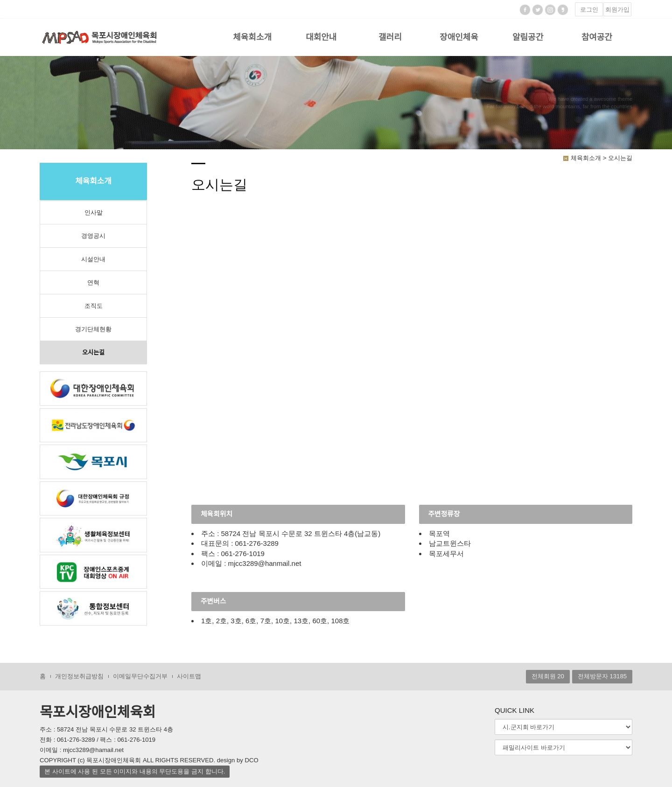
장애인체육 (459, 37)
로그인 (589, 10)
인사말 (94, 212)
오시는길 (93, 352)
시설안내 (93, 259)
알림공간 (528, 37)
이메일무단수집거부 (140, 677)
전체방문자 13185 (602, 677)
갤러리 (390, 37)
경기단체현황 (93, 329)
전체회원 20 (548, 677)
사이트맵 (189, 677)
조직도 (94, 306)
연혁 (93, 282)
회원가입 (617, 10)
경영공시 (93, 236)
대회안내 (321, 37)
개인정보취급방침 (79, 677)
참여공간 (597, 37)
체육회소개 (252, 37)
